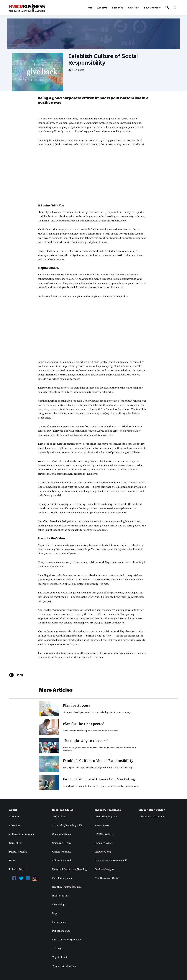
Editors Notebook (62, 861)
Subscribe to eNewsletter (152, 817)
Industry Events (152, 8)
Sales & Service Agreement (67, 940)
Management (59, 922)
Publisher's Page (61, 931)
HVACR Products (104, 834)
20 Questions (59, 817)
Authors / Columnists (21, 834)
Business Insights (105, 869)
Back (19, 675)
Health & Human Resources (67, 887)
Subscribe (118, 8)
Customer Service (62, 852)
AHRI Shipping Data (106, 817)
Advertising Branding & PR (67, 825)
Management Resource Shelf (111, 861)
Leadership (58, 905)
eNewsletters (102, 825)
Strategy (57, 948)
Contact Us (15, 843)
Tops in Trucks (60, 957)
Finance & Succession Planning (69, 869)
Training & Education (64, 966)
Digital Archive (18, 852)
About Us (102, 8)
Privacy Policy (18, 869)
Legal (55, 913)
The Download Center (107, 878)
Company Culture (62, 843)
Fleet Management (62, 878)
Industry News (103, 852)
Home (89, 8)
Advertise (133, 8)
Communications (61, 834)
